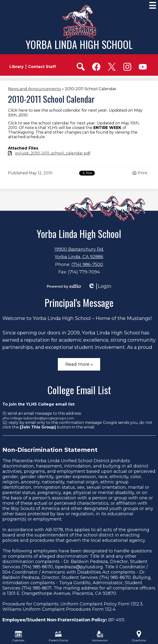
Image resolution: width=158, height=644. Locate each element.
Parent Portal (58, 636)
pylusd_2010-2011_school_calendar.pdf (53, 153)
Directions (139, 636)
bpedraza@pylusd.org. (79, 567)
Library (17, 67)
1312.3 (137, 604)
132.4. (111, 609)
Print (143, 173)
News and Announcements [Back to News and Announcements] (34, 89)
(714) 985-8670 (37, 567)
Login (100, 286)
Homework (100, 636)
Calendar (18, 636)
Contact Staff (42, 67)
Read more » (79, 364)
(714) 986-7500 (87, 264)
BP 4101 (116, 620)
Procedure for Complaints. (31, 604)
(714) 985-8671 (37, 588)
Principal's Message (79, 303)
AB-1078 (54, 530)
